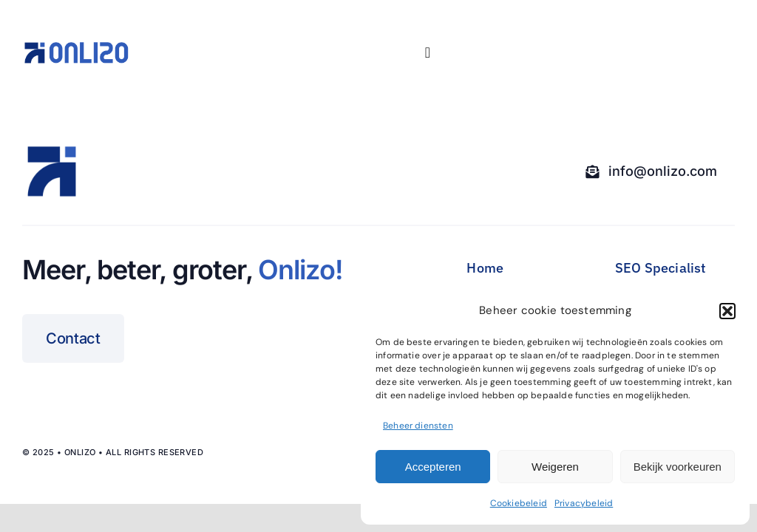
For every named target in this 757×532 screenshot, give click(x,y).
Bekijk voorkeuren (678, 467)
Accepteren (433, 467)
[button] (727, 311)
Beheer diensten (418, 426)
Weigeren (555, 467)
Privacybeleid (584, 503)
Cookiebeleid (519, 503)
